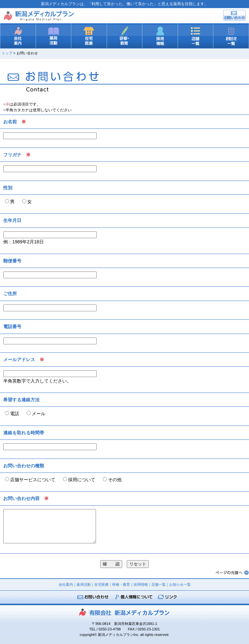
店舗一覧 (159, 584)
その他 (115, 480)
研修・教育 (121, 584)
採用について (82, 480)
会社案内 (66, 584)
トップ (7, 53)
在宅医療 (101, 584)
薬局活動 (84, 584)
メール (39, 414)
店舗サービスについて (33, 480)
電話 (15, 414)
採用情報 (141, 584)
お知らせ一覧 (180, 584)
